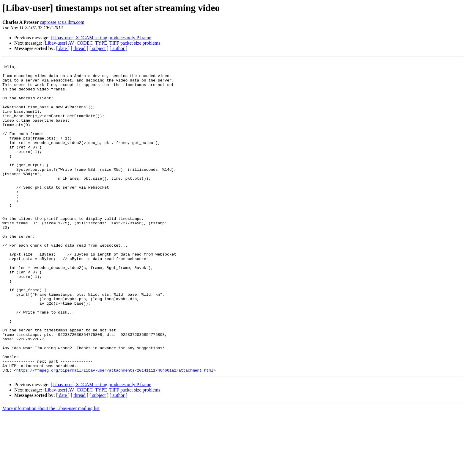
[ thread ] (79, 48)
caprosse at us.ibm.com (62, 22)
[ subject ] (99, 48)
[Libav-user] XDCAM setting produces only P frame (101, 38)
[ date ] (63, 48)
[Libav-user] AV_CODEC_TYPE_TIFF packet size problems (102, 43)
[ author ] (119, 48)
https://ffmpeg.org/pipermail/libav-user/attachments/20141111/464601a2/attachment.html (115, 433)
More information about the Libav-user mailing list (51, 471)
